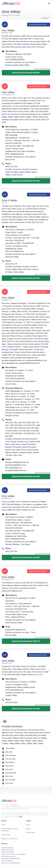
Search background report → (39, 25)
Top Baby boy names (9, 856)
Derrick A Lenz (32, 341)
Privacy (28, 829)
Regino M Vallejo (12, 172)
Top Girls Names (7, 861)
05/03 (12, 852)
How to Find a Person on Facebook (13, 854)
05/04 (8, 852)
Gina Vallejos (8, 748)
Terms (28, 825)
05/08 (3, 850)
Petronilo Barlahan (14, 504)
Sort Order (45, 18)
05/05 (3, 852)
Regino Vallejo (13, 117)
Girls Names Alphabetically (10, 859)
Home (3, 825)
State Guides (6, 835)
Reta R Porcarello (41, 347)
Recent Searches (7, 848)
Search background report (26, 73)
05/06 (12, 850)
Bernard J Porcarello (10, 350)
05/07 (8, 850)
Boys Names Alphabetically (11, 863)
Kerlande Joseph (29, 44)
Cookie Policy (30, 833)
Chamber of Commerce (9, 839)
